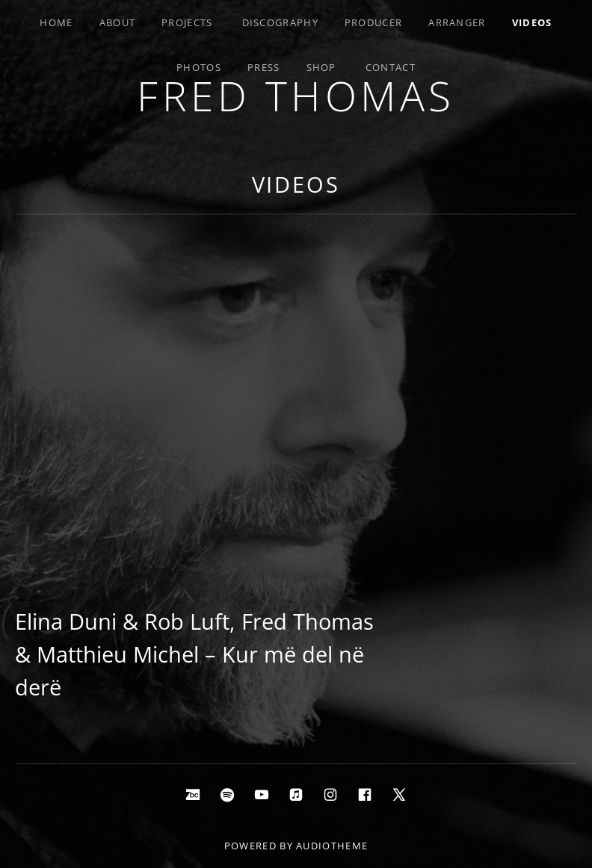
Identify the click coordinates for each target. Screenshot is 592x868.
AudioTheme (332, 846)
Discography (280, 22)
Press (264, 67)
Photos (199, 67)
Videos (532, 22)
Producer (373, 22)
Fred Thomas (296, 95)
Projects (187, 22)
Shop (321, 67)
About (118, 22)
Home (56, 22)
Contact (391, 67)
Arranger (457, 22)
